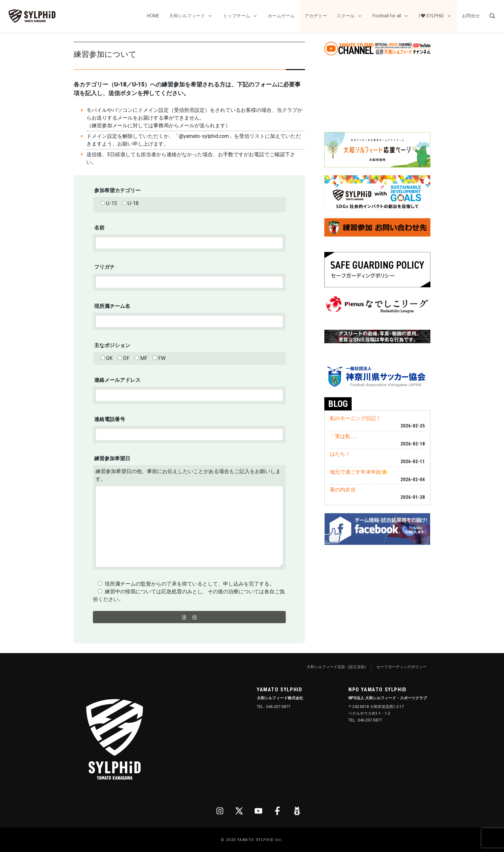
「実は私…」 (344, 436)
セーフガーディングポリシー (401, 667)
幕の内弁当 (343, 490)
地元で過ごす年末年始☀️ (359, 472)
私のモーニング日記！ (355, 418)
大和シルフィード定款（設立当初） (337, 667)
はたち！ (340, 454)
